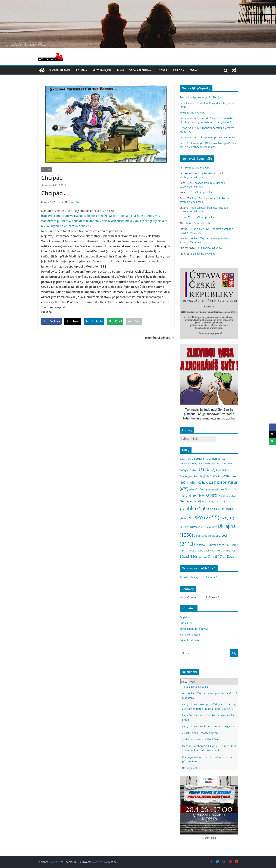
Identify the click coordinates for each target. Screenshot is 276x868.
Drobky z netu (190, 768)
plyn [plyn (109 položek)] (220, 501)
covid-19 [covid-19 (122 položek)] (219, 459)
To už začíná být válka (193, 113)
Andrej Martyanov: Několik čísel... (202, 739)
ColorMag (54, 862)
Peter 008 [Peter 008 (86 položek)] (208, 502)
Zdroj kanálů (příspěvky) (194, 629)
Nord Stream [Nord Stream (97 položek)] (228, 496)
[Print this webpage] (134, 321)
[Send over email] (115, 321)
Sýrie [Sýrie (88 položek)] (184, 527)
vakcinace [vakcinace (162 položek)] (222, 545)
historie (162, 70)
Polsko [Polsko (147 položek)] (218, 509)
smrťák (75, 202)
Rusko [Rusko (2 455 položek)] (204, 517)
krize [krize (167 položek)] (195, 489)
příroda (179, 70)
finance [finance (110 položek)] (186, 476)
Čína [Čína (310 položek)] (215, 556)
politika (81, 70)
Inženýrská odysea (160, 338)
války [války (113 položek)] (192, 551)
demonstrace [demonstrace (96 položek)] (188, 463)
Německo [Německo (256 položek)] (190, 501)
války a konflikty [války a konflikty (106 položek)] (209, 551)
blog (120, 70)
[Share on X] (73, 321)
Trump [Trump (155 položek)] (197, 527)
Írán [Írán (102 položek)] (202, 557)
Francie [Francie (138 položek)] (201, 476)
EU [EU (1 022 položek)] (206, 469)
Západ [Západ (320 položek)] (188, 556)
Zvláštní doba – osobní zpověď (200, 733)
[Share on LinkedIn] (94, 321)
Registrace (186, 617)
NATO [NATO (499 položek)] (209, 495)
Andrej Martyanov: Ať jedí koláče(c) (200, 97)
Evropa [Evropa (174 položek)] (224, 470)
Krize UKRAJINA (102, 70)
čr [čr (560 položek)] (229, 556)
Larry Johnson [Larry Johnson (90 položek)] (211, 489)
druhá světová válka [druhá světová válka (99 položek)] (221, 463)
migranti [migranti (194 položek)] (189, 496)
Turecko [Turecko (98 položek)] (211, 527)
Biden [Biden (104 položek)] (185, 459)
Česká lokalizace (189, 640)
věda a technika (140, 70)
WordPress (98, 862)
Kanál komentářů (190, 635)
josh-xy (47, 185)
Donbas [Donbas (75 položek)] (203, 464)
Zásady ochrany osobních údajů (198, 577)
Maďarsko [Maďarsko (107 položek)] (229, 489)
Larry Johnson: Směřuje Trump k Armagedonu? (207, 137)
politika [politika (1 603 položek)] (195, 508)
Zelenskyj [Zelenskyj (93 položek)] (228, 551)
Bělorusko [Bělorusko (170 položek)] (201, 459)
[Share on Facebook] (51, 321)
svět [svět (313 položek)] (227, 518)
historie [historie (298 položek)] (219, 476)
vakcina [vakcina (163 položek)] (204, 545)
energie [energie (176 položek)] (188, 470)
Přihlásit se (186, 623)
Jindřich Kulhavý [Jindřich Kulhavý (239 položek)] (202, 482)
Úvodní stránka (60, 70)
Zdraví (194, 70)
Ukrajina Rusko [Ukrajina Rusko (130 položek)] (206, 536)
